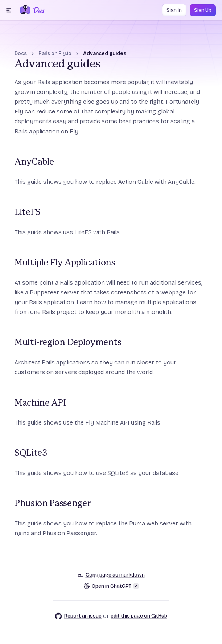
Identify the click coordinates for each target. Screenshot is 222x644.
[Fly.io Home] (25, 10)
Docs (21, 53)
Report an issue (78, 616)
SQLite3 (31, 453)
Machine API (40, 403)
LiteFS (28, 212)
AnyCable (34, 162)
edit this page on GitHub (139, 616)
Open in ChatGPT (111, 586)
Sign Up (203, 10)
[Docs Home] (38, 10)
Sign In (174, 10)
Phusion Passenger (52, 504)
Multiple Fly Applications (65, 263)
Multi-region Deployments (68, 343)
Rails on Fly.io (55, 53)
